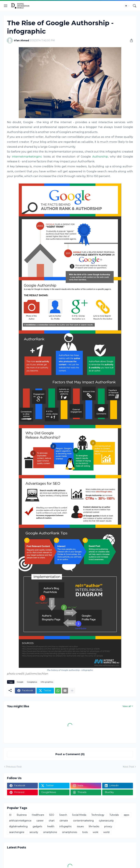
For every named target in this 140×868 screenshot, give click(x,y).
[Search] (135, 6)
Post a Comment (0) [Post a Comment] (70, 754)
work (95, 832)
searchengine (17, 832)
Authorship (100, 157)
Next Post (128, 767)
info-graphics (47, 682)
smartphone (50, 832)
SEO (52, 815)
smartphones (70, 832)
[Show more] (72, 691)
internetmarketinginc (27, 157)
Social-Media (79, 815)
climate (64, 821)
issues (80, 826)
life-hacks (94, 826)
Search (63, 815)
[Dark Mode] (127, 6)
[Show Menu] (6, 6)
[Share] (130, 40)
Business (22, 815)
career (40, 821)
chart (52, 821)
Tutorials (114, 815)
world (106, 832)
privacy (108, 826)
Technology (98, 815)
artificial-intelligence (20, 821)
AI (10, 815)
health (51, 826)
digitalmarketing (18, 826)
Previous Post (14, 767)
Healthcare (38, 815)
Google (20, 682)
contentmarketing (83, 821)
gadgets (37, 826)
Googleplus (32, 682)
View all (127, 706)
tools (85, 832)
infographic (66, 826)
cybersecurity (106, 821)
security (34, 832)
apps (126, 815)
